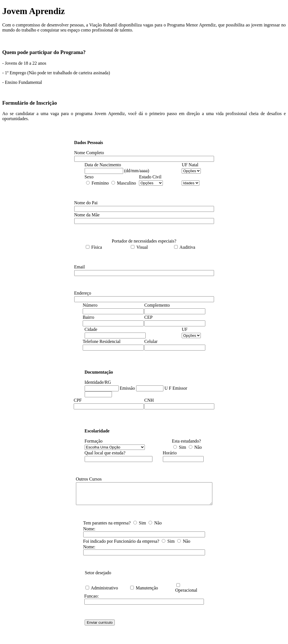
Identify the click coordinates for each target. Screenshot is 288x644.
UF (184, 329)
